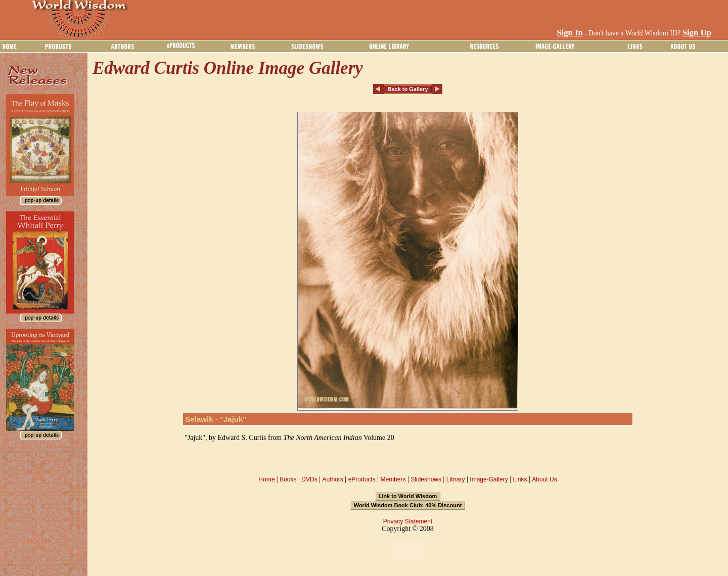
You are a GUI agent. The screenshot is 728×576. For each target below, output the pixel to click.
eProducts (362, 479)
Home (266, 479)
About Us (544, 479)
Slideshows (426, 479)
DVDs (309, 479)
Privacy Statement (408, 521)
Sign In (570, 33)
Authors (332, 479)
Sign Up (697, 33)
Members (393, 479)
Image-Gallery (489, 479)
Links (520, 479)
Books (288, 479)
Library (456, 479)
